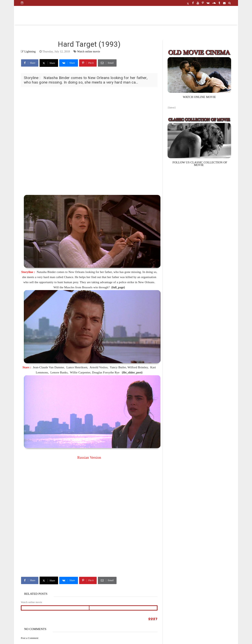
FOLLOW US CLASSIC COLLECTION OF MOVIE (200, 164)
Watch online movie (89, 52)
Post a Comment (30, 638)
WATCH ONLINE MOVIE (199, 97)
